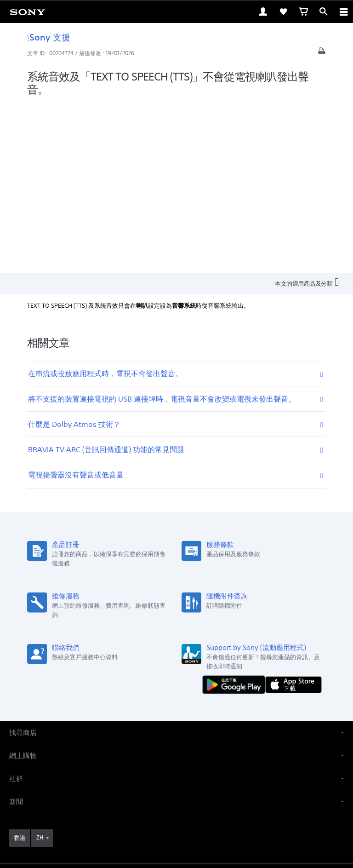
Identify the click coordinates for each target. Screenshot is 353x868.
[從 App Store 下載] (293, 514)
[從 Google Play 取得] (236, 514)
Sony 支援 (49, 37)
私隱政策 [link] (177, 814)
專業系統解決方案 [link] (127, 715)
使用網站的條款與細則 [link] (176, 791)
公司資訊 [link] (239, 715)
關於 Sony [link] (205, 715)
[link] (28, 11)
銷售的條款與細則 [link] (176, 802)
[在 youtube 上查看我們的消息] (177, 737)
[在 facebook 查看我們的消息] (157, 737)
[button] (176, 563)
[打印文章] (322, 53)
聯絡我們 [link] (171, 715)
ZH (40, 668)
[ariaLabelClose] (343, 11)
